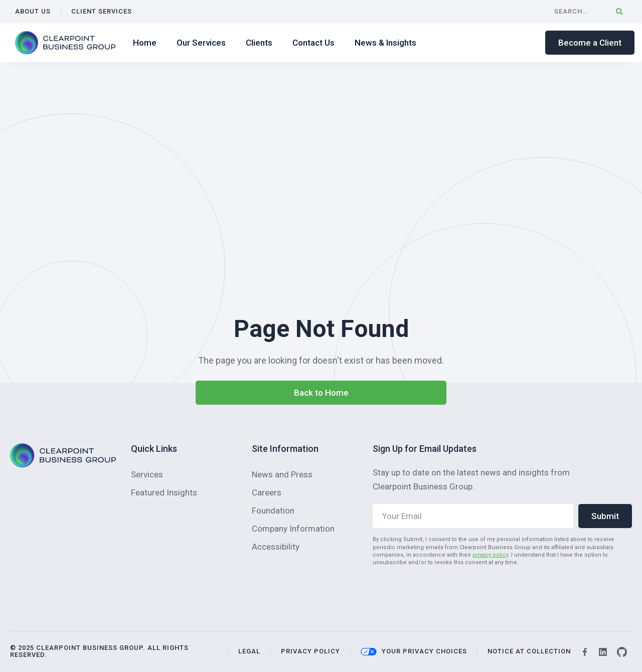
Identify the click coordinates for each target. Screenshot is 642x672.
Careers (267, 492)
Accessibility (276, 547)
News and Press (282, 474)
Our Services (201, 43)
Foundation (273, 511)
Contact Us (313, 43)
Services (147, 474)
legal (249, 651)
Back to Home (321, 393)
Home (145, 43)
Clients (259, 43)
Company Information (293, 529)
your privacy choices (424, 651)
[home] (65, 43)
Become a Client (590, 43)
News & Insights (385, 43)
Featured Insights (164, 492)
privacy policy (490, 555)
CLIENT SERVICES (102, 12)
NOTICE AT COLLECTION (529, 651)
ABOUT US (33, 12)
